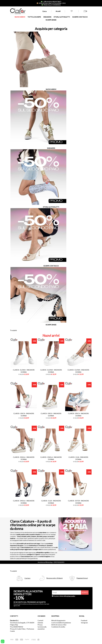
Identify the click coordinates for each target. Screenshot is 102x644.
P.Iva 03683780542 (17, 627)
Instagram (84, 623)
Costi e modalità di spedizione (61, 623)
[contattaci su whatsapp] (3, 641)
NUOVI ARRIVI (20, 17)
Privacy (40, 625)
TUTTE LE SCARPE (34, 17)
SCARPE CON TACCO (80, 17)
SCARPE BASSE (51, 20)
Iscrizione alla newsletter (42, 628)
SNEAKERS (47, 17)
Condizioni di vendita (58, 627)
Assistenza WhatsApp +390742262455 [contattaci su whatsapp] (51, 562)
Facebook (84, 621)
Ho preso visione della (64, 596)
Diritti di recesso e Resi (59, 625)
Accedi (58, 11)
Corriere (27, 578)
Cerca (44, 11)
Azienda (40, 623)
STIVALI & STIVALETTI (62, 17)
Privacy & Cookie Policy (18, 629)
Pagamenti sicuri (82, 578)
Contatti (40, 621)
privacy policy (71, 596)
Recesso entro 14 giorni (54, 578)
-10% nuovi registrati (51, 2)
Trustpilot (13, 330)
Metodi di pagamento (58, 621)
